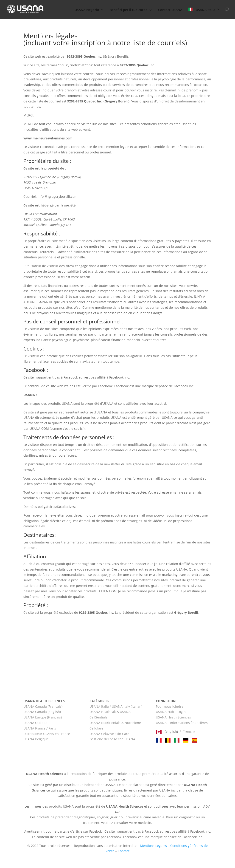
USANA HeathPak (103, 712)
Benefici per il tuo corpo (129, 10)
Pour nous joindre (170, 706)
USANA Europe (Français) (43, 717)
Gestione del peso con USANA (112, 739)
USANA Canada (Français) (43, 706)
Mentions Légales (153, 846)
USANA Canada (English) (42, 712)
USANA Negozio (87, 10)
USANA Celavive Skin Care (109, 734)
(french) (189, 731)
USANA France (34, 728)
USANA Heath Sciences (173, 717)
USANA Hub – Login (171, 712)
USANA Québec (35, 723)
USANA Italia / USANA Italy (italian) (116, 706)
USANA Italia (202, 10)
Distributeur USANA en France (47, 734)
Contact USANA (170, 10)
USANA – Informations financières (182, 723)
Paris (52, 728)
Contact (124, 851)
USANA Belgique (36, 739)
